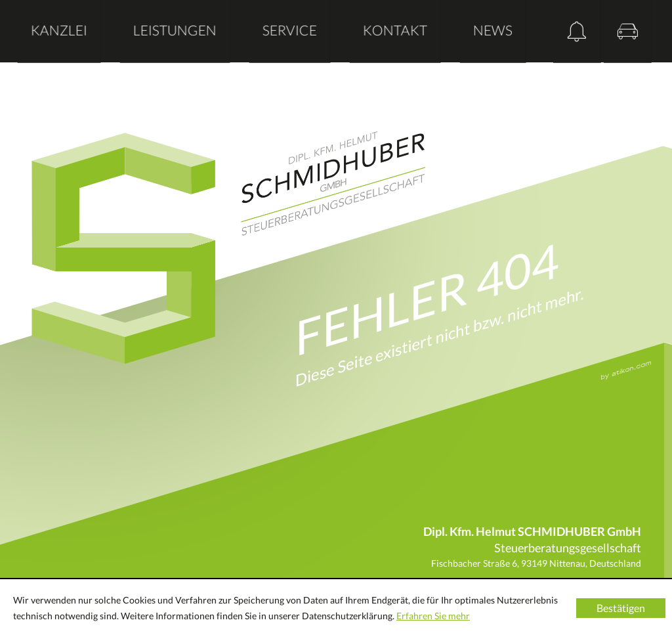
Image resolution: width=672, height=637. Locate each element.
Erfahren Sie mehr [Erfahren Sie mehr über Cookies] (433, 616)
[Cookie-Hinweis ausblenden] (621, 608)
